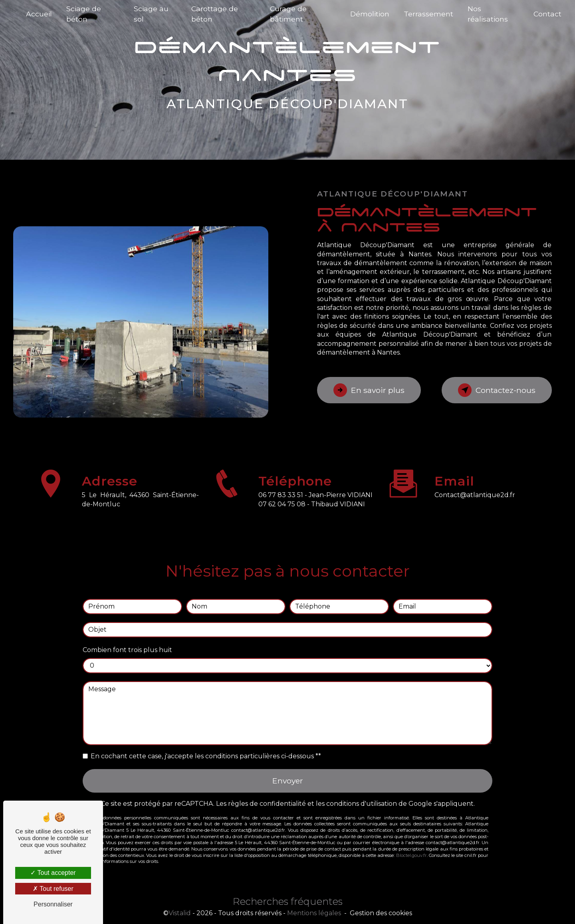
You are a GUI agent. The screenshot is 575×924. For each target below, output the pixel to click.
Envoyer (288, 771)
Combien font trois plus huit (127, 641)
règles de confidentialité (267, 794)
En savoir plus (369, 390)
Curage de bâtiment (288, 14)
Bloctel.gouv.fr (411, 846)
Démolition (370, 14)
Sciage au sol (151, 14)
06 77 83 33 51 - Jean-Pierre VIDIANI (315, 505)
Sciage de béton (84, 14)
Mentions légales (314, 913)
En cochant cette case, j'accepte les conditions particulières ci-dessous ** (206, 747)
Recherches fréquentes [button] (288, 901)
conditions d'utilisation (362, 794)
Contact (547, 14)
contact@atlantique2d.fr (475, 486)
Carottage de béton (215, 14)
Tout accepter (53, 873)
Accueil (39, 14)
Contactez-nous (497, 390)
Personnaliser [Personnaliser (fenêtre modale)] (53, 904)
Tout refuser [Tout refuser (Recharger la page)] (53, 889)
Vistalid (180, 913)
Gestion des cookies (381, 913)
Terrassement (428, 14)
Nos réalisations (488, 14)
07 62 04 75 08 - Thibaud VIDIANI (312, 513)
